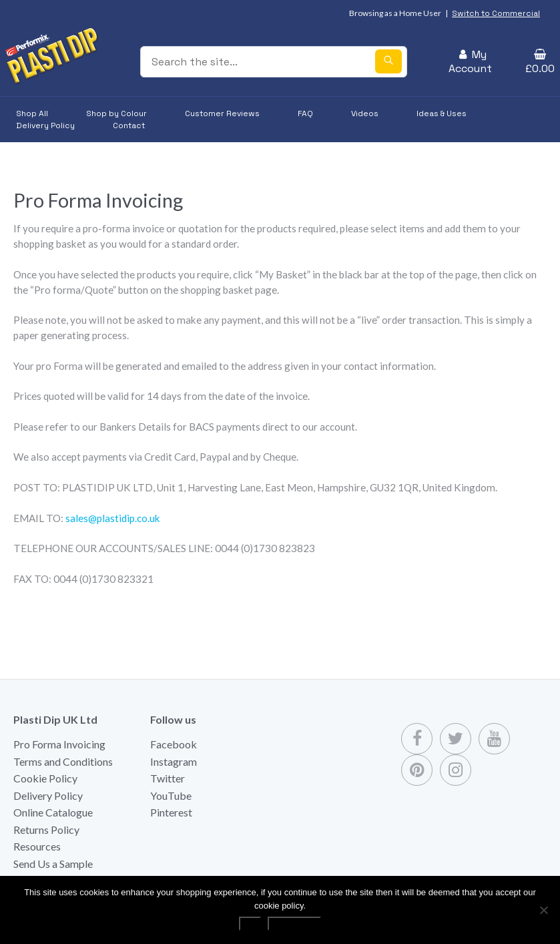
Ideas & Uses (442, 113)
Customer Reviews (222, 113)
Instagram (174, 761)
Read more (294, 924)
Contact (129, 126)
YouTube (171, 795)
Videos (365, 113)
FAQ (305, 113)
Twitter (168, 778)
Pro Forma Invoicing (59, 744)
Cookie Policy (45, 778)
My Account (470, 61)
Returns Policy (46, 830)
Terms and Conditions (63, 761)
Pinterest (171, 812)
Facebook (174, 744)
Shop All (32, 113)
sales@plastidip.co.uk (113, 518)
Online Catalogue (53, 812)
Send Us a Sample (53, 864)
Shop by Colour (116, 113)
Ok (250, 924)
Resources (37, 846)
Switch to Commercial (496, 13)
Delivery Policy (45, 126)
